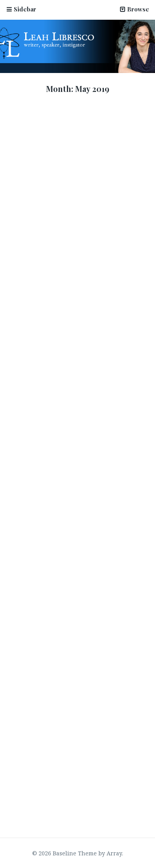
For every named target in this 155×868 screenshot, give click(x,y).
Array (114, 853)
